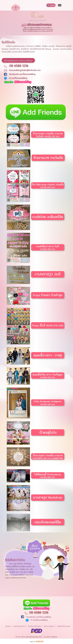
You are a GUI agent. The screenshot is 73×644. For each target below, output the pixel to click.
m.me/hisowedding (18, 78)
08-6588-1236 (19, 65)
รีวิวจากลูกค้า (49, 626)
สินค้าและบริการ (19, 626)
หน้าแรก (8, 626)
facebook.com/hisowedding (22, 74)
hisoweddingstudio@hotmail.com (25, 70)
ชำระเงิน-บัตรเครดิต (34, 626)
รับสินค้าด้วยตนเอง (64, 626)
